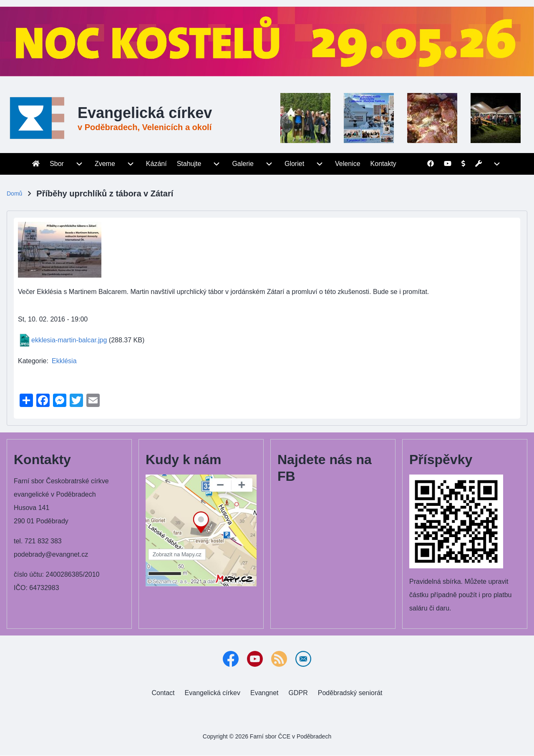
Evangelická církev (145, 113)
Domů (14, 193)
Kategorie (32, 361)
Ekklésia (64, 361)
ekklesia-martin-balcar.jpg (69, 340)
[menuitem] (36, 164)
